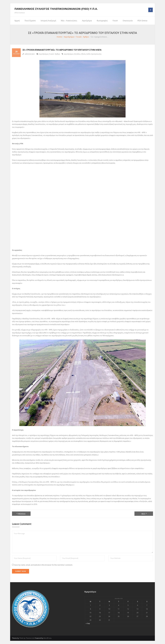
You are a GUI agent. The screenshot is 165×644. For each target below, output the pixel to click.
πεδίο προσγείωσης (94, 54)
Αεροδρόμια (69, 37)
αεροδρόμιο (68, 54)
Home (59, 37)
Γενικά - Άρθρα (82, 37)
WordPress (47, 638)
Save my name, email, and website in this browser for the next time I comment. (43, 565)
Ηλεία (83, 54)
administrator (30, 54)
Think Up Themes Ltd (27, 638)
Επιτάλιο (77, 54)
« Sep (88, 623)
